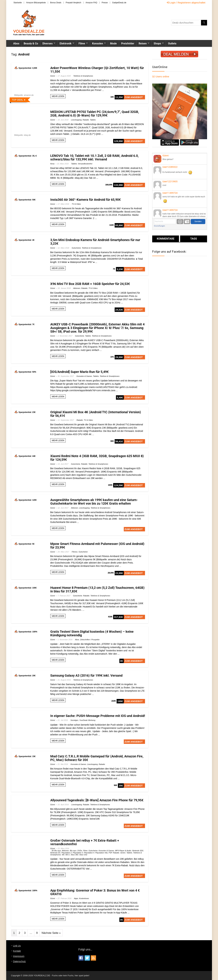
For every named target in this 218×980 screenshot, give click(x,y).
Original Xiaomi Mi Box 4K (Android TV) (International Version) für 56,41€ (96, 414)
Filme (82, 43)
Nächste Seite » (51, 933)
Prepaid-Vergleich (73, 3)
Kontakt (17, 951)
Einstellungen (159, 226)
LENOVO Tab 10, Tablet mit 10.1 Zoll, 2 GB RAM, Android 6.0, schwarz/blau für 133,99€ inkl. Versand (94, 157)
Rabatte (86, 120)
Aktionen (77, 288)
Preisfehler (128, 43)
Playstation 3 (78, 853)
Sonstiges (74, 720)
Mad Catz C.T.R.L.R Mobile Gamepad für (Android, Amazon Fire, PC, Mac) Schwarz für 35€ (97, 758)
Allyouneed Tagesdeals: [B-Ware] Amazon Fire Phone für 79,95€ (97, 800)
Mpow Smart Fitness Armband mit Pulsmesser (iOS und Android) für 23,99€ (97, 546)
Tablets (93, 120)
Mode (113, 43)
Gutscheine (76, 248)
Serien (123, 853)
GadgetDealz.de (119, 3)
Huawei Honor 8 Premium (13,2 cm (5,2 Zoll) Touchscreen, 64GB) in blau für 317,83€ (97, 589)
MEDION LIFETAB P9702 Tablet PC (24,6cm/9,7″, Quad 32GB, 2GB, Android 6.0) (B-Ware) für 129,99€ (95, 114)
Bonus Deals (56, 3)
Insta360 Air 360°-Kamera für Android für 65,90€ (85, 200)
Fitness (75, 552)
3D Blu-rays (56, 851)
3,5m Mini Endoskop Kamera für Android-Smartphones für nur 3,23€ (95, 242)
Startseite (18, 3)
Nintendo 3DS (138, 851)
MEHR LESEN (58, 96)
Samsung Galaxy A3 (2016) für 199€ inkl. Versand (86, 675)
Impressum (19, 956)
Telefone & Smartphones (83, 76)
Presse (105, 3)
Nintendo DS (55, 853)
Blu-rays (73, 851)
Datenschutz (19, 961)
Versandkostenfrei (85, 164)
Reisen (143, 43)
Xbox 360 (74, 855)
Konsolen (98, 43)
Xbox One (83, 855)
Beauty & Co (31, 43)
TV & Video (76, 204)
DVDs (80, 851)
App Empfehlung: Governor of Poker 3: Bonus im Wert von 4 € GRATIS (95, 892)
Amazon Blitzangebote (36, 3)
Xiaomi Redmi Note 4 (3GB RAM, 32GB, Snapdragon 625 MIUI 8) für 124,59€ (97, 458)
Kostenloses (84, 898)
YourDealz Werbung (87, 720)
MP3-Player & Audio (123, 851)
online (161, 76)
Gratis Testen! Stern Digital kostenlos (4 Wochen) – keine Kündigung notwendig (92, 633)
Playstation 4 (89, 853)
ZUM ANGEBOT (134, 97)
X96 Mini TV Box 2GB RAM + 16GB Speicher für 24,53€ (90, 284)
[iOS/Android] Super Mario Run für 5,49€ (79, 372)
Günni (53, 76)
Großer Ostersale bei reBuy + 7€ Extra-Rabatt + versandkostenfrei (85, 842)
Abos (16, 43)
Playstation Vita (101, 853)
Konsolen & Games (84, 376)
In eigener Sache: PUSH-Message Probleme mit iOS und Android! (98, 716)
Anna (52, 164)
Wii (63, 855)
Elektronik (66, 43)
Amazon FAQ (91, 3)
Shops (157, 43)
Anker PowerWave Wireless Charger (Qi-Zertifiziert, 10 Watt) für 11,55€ (97, 70)
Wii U (67, 855)
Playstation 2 (67, 853)
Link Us (17, 946)
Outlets (172, 43)
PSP (110, 853)
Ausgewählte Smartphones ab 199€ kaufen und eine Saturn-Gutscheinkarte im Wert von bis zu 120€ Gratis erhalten (94, 502)
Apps (76, 898)
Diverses (48, 43)
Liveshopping (76, 120)
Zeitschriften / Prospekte (90, 640)
